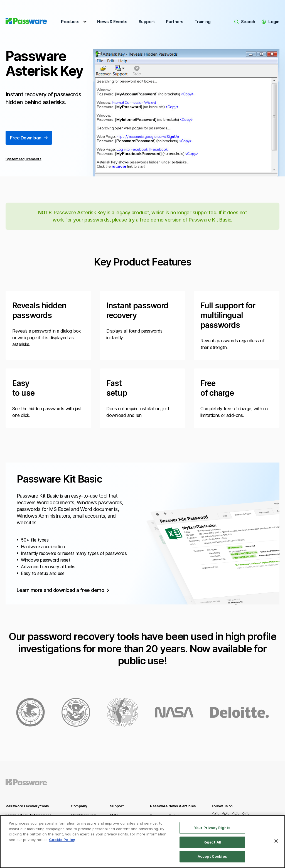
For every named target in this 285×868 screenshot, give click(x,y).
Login (271, 22)
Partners (175, 22)
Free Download (29, 138)
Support (147, 22)
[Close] (276, 841)
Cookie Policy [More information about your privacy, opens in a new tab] (62, 840)
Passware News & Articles (173, 806)
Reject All (212, 842)
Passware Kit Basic (210, 220)
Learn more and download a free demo (60, 590)
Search (245, 22)
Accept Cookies (212, 856)
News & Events (112, 22)
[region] (142, 842)
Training (202, 22)
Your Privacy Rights (212, 828)
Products (70, 22)
